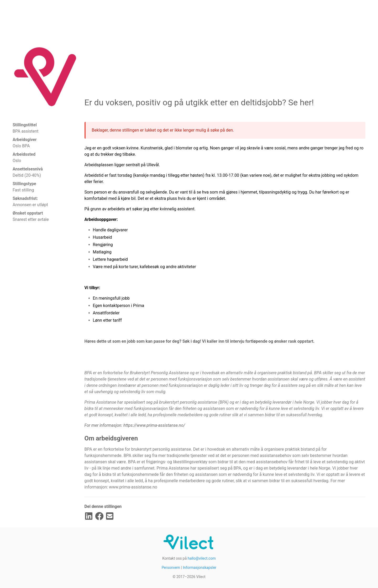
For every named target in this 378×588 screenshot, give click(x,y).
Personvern (171, 568)
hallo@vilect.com (202, 558)
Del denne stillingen (103, 506)
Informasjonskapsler (199, 568)
